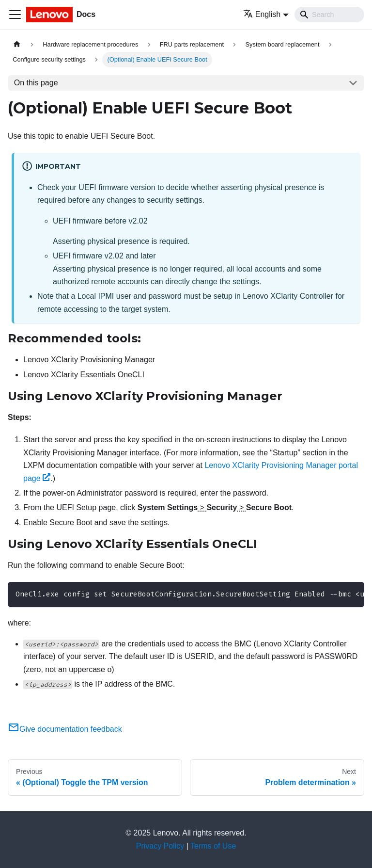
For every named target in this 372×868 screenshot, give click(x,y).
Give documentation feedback (65, 729)
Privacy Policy (160, 846)
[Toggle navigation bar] (15, 15)
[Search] (329, 15)
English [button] (262, 14)
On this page (36, 83)
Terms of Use (213, 846)
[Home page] (17, 44)
